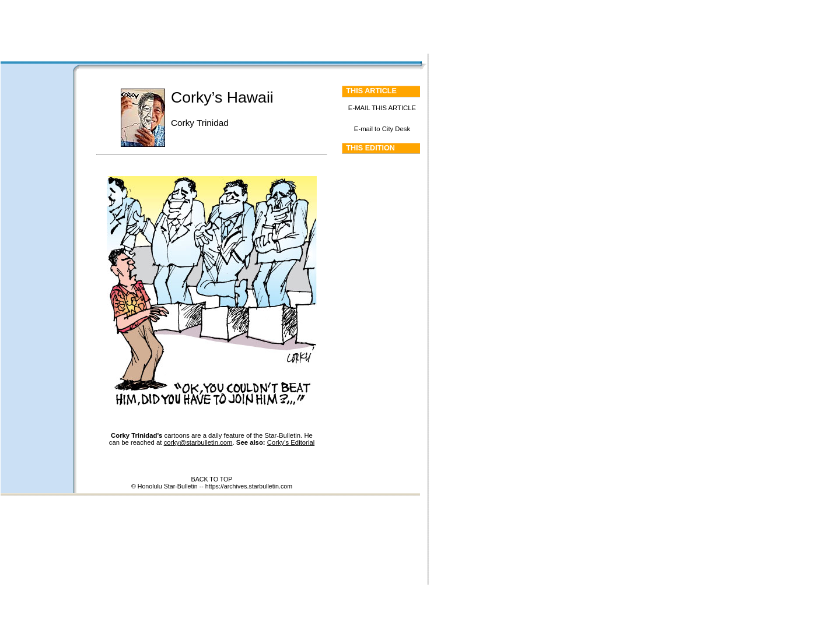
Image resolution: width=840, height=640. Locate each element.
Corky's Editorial (291, 442)
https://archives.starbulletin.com (249, 486)
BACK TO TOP (212, 479)
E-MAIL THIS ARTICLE (382, 108)
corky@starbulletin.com (198, 442)
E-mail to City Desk (382, 129)
